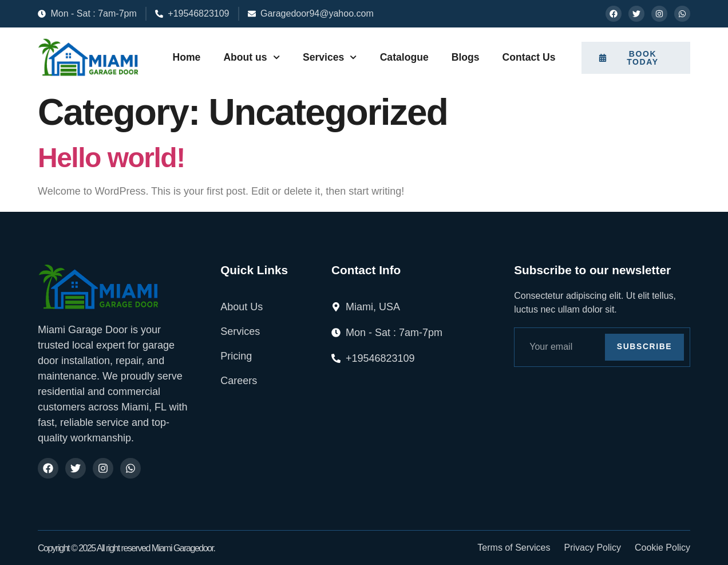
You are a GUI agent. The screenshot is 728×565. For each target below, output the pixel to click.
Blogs (466, 57)
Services (330, 57)
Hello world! (111, 158)
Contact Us (529, 57)
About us (252, 57)
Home (186, 57)
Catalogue (404, 57)
